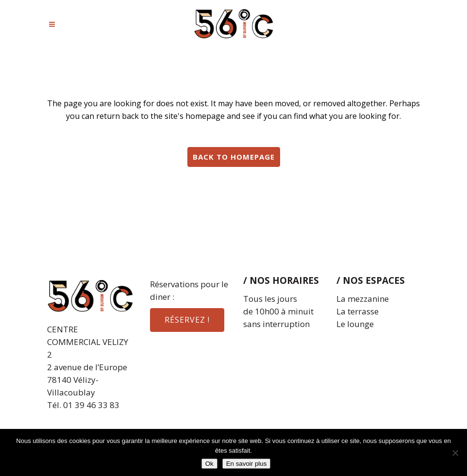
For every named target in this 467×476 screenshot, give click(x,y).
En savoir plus (247, 464)
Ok (209, 464)
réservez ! (187, 320)
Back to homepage (234, 157)
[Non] (455, 453)
